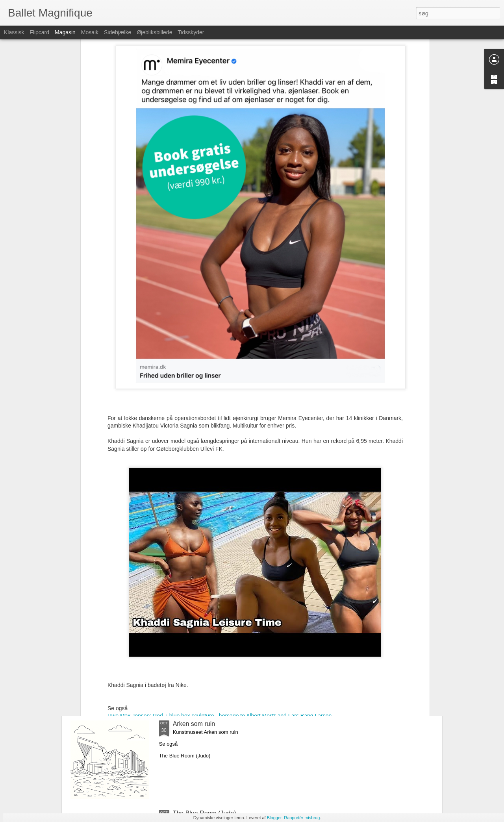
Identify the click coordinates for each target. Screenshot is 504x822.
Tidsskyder (191, 32)
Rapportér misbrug (302, 818)
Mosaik (90, 32)
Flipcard (39, 32)
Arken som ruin (194, 724)
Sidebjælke (118, 32)
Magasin (65, 32)
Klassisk (14, 32)
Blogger (274, 818)
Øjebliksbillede (154, 32)
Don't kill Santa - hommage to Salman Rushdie (238, 634)
